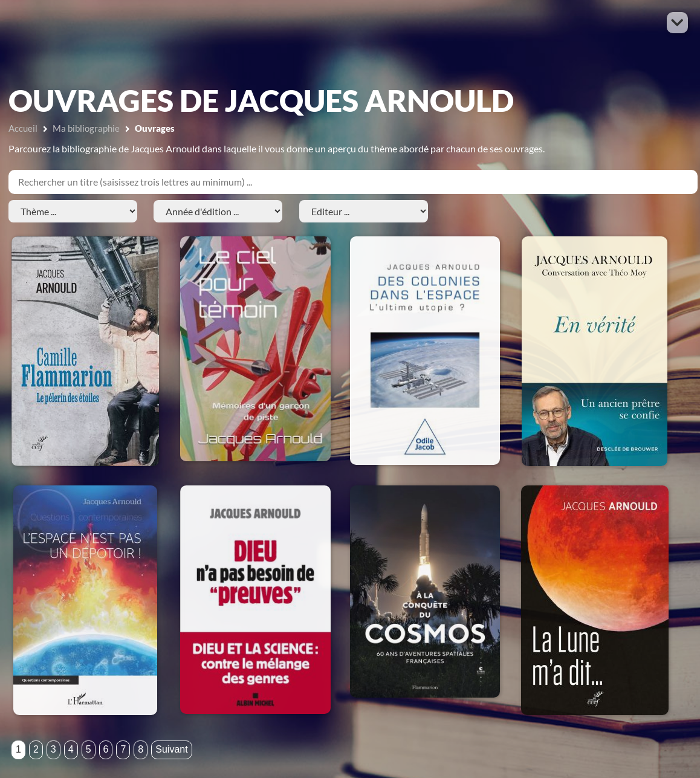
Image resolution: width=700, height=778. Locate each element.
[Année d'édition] (218, 211)
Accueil (23, 128)
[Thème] (73, 211)
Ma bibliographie (86, 128)
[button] (677, 23)
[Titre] (353, 182)
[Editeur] (364, 211)
